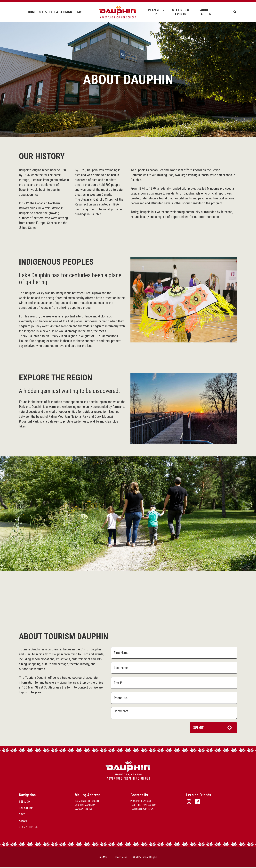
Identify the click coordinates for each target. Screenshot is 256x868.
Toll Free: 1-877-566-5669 (144, 806)
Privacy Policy (121, 858)
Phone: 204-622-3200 (141, 802)
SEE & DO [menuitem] (45, 12)
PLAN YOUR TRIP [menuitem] (156, 12)
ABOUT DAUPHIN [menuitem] (205, 12)
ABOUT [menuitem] (23, 822)
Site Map (102, 858)
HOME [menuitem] (32, 12)
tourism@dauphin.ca (142, 810)
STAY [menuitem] (78, 12)
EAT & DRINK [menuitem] (63, 12)
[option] (128, 514)
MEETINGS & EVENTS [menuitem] (180, 12)
